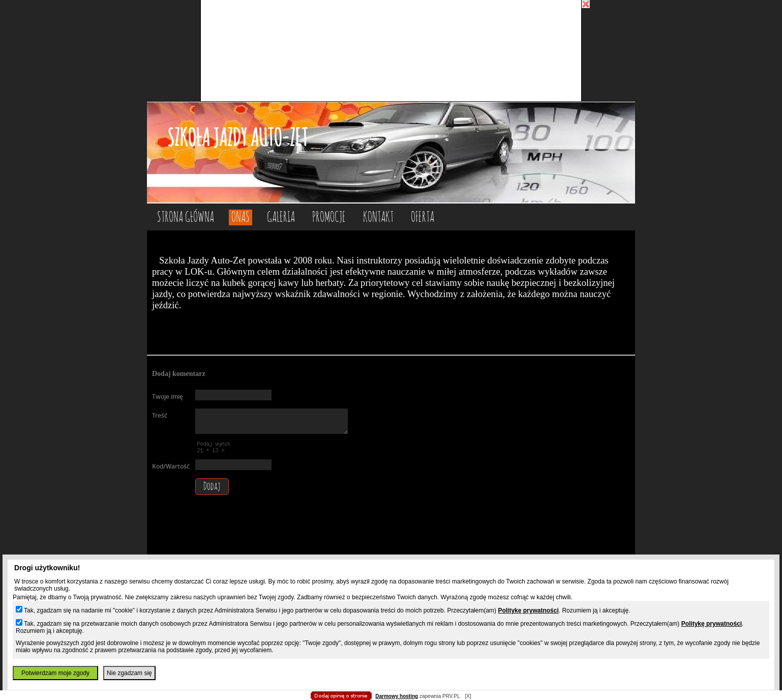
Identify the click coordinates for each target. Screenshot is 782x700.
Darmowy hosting (397, 696)
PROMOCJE (329, 217)
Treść (160, 415)
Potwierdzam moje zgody (55, 673)
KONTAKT (378, 217)
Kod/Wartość (171, 466)
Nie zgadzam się (129, 673)
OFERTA (423, 217)
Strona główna (186, 217)
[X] (468, 696)
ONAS (240, 217)
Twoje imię (168, 397)
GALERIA (281, 217)
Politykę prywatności (528, 610)
